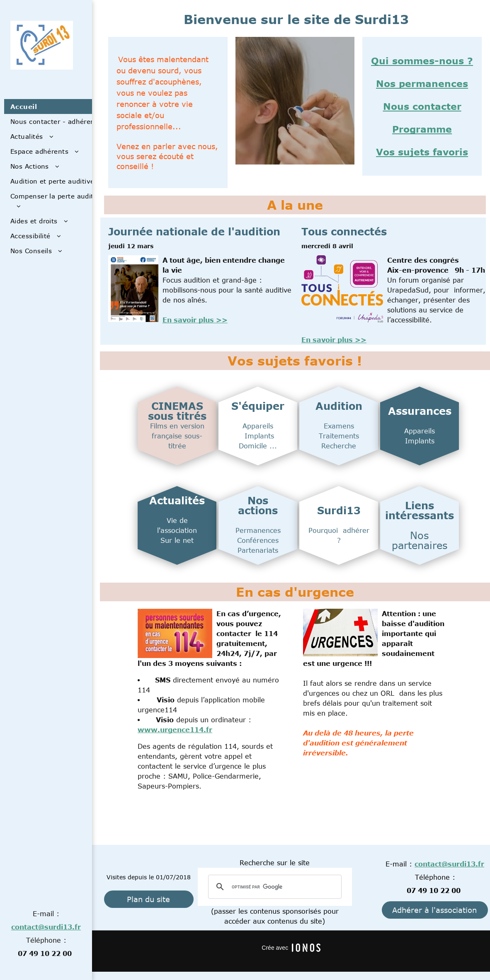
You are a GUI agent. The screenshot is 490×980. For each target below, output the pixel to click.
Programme (422, 129)
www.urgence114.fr (175, 730)
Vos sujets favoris (422, 152)
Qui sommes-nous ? (422, 60)
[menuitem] (60, 106)
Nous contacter (422, 106)
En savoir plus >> (195, 320)
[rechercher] (274, 887)
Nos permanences (422, 83)
